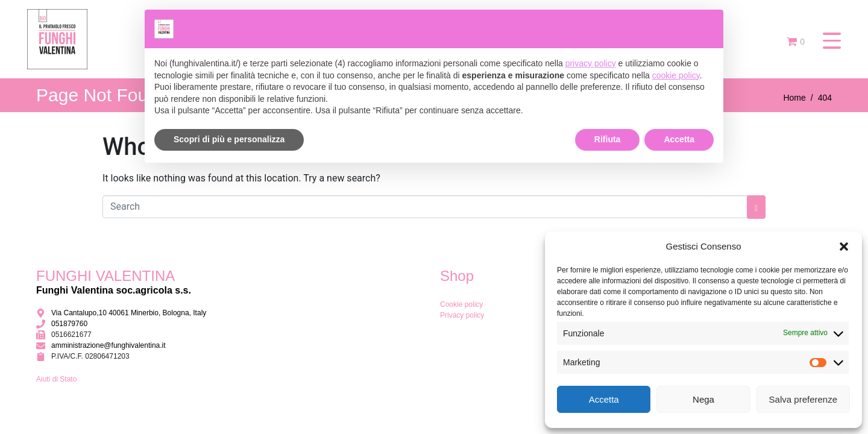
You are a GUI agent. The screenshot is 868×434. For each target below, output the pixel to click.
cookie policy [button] (676, 75)
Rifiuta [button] (608, 139)
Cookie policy (461, 304)
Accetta (604, 399)
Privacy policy (462, 315)
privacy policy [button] (591, 63)
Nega (703, 399)
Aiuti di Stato (56, 379)
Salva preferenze (803, 399)
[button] (844, 247)
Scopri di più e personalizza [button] (229, 139)
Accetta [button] (679, 139)
